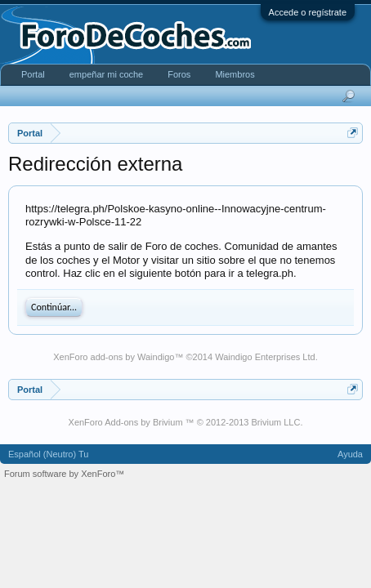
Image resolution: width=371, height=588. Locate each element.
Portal (33, 74)
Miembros (235, 74)
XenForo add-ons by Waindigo (114, 357)
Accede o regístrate (308, 12)
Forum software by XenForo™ (64, 474)
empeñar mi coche (107, 74)
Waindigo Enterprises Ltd (265, 357)
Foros (179, 74)
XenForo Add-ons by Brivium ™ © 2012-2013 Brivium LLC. (186, 422)
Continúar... (54, 307)
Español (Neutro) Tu (48, 454)
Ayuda (350, 454)
